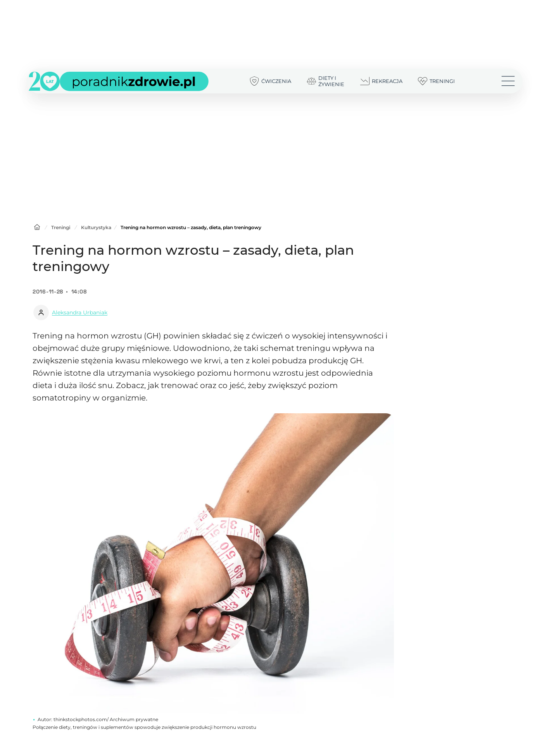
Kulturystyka (96, 227)
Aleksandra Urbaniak (80, 312)
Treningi (61, 227)
